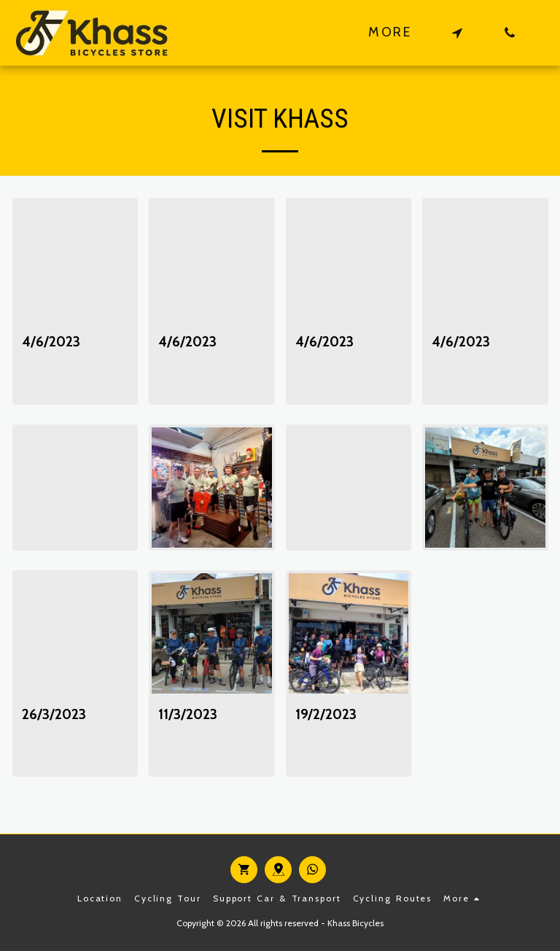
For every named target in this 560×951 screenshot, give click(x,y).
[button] (457, 32)
